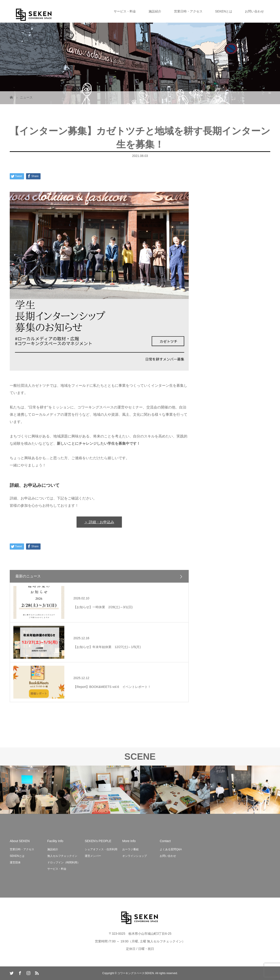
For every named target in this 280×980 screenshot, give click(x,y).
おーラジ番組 (130, 849)
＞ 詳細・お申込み (99, 522)
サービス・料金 (125, 11)
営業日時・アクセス (188, 11)
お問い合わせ (254, 11)
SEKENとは (224, 11)
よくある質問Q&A (171, 849)
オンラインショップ (135, 856)
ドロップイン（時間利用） (64, 862)
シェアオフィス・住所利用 (101, 849)
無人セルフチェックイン (62, 856)
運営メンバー (93, 856)
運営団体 (15, 862)
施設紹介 (155, 11)
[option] (35, 790)
